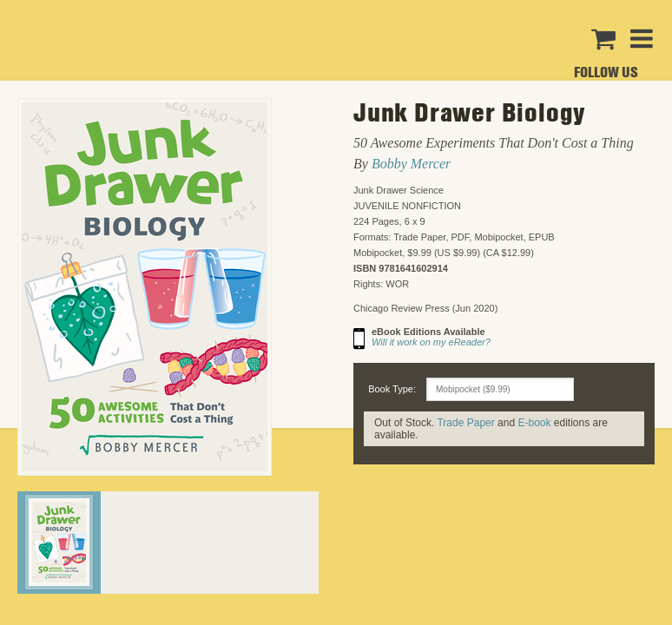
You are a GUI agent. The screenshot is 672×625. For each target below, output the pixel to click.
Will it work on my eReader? (431, 342)
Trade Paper (465, 423)
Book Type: (392, 389)
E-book (534, 423)
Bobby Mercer (411, 164)
